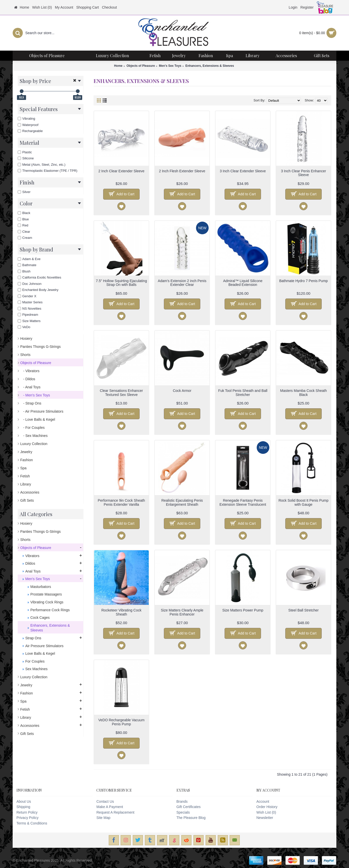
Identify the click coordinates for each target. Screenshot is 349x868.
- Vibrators (30, 371)
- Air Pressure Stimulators (42, 411)
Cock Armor (182, 391)
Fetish (25, 476)
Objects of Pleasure (141, 66)
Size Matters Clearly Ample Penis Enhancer (182, 612)
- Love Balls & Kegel (38, 419)
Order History (267, 807)
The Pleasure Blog (191, 818)
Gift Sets (27, 500)
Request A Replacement (115, 812)
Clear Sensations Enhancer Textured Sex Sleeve (121, 393)
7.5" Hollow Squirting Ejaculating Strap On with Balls (121, 283)
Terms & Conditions (32, 823)
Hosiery (26, 338)
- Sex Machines (34, 436)
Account (263, 801)
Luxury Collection (34, 444)
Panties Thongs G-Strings (40, 347)
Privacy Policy (27, 818)
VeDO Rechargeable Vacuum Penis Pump (122, 722)
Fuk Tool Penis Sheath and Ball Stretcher (243, 393)
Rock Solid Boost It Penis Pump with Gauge (303, 502)
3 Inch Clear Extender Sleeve (243, 171)
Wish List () (266, 812)
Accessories (30, 492)
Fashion (27, 460)
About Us (24, 801)
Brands (182, 801)
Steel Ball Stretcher (303, 610)
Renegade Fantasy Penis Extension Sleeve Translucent (243, 502)
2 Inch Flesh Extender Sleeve (182, 171)
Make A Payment (110, 807)
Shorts (25, 355)
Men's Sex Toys (170, 66)
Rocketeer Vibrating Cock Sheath (121, 612)
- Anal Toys (30, 387)
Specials (183, 812)
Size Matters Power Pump (243, 610)
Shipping (23, 807)
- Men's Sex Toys (35, 395)
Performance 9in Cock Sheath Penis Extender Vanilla (122, 502)
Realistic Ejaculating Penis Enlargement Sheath (182, 502)
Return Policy (27, 812)
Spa (23, 468)
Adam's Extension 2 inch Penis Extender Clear (182, 283)
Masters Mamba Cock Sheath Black (303, 393)
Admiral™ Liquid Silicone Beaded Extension (243, 283)
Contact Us (105, 801)
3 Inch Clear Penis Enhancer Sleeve (303, 173)
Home (118, 66)
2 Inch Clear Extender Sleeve (121, 171)
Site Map (103, 818)
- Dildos (28, 379)
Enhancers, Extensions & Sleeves (210, 66)
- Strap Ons (31, 403)
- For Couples (32, 428)
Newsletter (265, 818)
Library (26, 484)
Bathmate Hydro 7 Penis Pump (303, 281)
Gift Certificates (189, 807)
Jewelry (26, 452)
